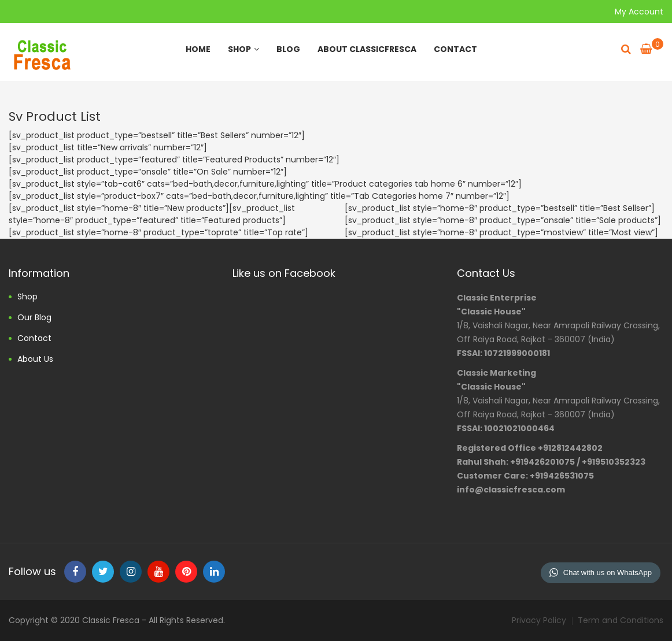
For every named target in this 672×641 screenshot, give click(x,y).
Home (198, 49)
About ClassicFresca (367, 49)
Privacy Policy (539, 620)
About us (35, 359)
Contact (455, 49)
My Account (639, 12)
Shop (243, 49)
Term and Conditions (621, 620)
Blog (288, 49)
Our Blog (34, 317)
